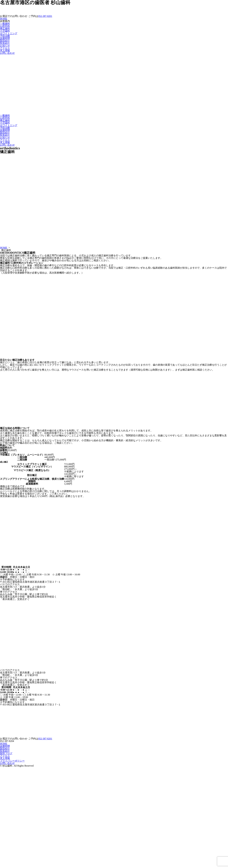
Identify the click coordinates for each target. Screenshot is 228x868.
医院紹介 (5, 41)
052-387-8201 (45, 16)
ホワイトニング (9, 33)
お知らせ (5, 46)
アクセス (5, 48)
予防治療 (5, 36)
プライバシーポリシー (12, 761)
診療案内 (5, 21)
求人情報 (5, 51)
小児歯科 (5, 31)
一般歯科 (5, 23)
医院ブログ (6, 753)
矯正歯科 (5, 28)
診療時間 (5, 38)
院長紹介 (5, 43)
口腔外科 (5, 26)
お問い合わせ (7, 53)
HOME (4, 19)
